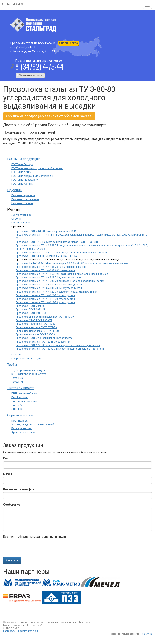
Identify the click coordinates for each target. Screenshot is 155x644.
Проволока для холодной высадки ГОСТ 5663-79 (45, 317)
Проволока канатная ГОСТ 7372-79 (36, 327)
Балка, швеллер (22, 428)
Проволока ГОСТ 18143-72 (31, 313)
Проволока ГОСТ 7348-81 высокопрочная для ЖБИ (46, 231)
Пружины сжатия (22, 203)
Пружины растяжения (25, 199)
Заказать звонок (31, 75)
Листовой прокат (21, 388)
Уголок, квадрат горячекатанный (33, 424)
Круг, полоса (20, 421)
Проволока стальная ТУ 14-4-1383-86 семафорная (45, 270)
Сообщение (12, 505)
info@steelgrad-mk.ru (28, 631)
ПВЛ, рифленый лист (25, 393)
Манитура (147, 634)
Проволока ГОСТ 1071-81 (30, 310)
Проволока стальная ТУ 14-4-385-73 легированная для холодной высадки (60, 281)
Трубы (12, 365)
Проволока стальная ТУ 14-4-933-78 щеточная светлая (48, 278)
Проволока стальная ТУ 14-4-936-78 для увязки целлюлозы (51, 267)
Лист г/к (17, 409)
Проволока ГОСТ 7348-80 (30, 306)
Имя (6, 458)
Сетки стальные (22, 223)
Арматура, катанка (23, 432)
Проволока (19, 226)
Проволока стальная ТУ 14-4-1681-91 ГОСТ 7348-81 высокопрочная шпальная (62, 274)
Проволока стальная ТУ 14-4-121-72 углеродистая (45, 295)
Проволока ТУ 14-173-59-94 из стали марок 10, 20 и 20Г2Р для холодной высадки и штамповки (72, 263)
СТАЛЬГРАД (13, 4)
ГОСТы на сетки (21, 172)
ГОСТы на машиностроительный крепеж (37, 168)
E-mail (8, 474)
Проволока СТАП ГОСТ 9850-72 (34, 320)
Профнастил (20, 397)
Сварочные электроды (26, 358)
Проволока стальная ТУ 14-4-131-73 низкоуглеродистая (49, 288)
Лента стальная (21, 215)
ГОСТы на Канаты (22, 184)
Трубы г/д (17, 382)
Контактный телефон (19, 489)
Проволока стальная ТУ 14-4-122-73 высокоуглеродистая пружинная (57, 292)
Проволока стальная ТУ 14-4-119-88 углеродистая (45, 299)
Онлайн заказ (68, 43)
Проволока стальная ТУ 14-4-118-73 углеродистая (45, 302)
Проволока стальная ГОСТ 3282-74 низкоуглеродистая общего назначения (60, 349)
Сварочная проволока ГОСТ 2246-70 (37, 331)
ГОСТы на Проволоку (25, 180)
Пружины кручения (23, 195)
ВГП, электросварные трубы (30, 374)
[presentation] (35, 549)
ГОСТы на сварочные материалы (32, 176)
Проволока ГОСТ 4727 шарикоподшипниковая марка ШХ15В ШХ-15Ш (57, 242)
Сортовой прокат (20, 415)
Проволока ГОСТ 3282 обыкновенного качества (44, 338)
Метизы (13, 209)
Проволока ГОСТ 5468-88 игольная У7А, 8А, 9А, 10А (46, 256)
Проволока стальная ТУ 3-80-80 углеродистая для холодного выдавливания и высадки (68, 260)
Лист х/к (17, 405)
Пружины (15, 190)
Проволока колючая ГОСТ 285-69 (35, 334)
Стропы (16, 219)
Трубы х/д (18, 378)
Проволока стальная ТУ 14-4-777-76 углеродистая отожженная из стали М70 (61, 253)
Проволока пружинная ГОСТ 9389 (35, 324)
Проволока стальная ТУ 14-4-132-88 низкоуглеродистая (49, 285)
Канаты (16, 355)
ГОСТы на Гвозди (22, 164)
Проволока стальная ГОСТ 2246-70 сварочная (43, 342)
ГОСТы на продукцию (24, 159)
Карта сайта (9, 631)
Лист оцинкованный (24, 401)
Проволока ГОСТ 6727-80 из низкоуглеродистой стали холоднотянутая (58, 345)
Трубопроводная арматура (29, 370)
